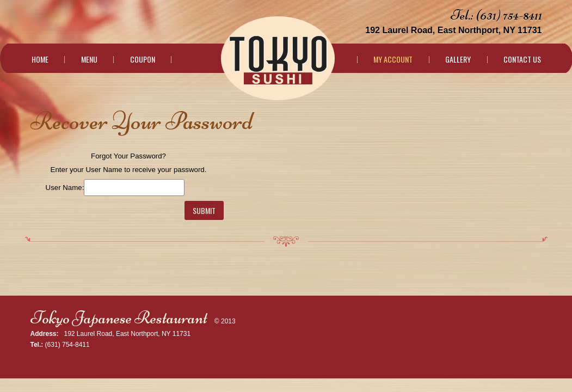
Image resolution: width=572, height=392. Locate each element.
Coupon (143, 59)
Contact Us (522, 59)
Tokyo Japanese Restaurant (119, 318)
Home (40, 59)
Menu (89, 59)
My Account (393, 59)
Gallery (458, 59)
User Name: (65, 188)
